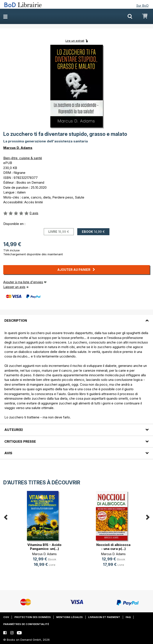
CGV (6, 617)
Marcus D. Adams (18, 148)
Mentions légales (69, 617)
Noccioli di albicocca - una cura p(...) (113, 547)
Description (16, 320)
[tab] (76, 318)
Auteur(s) (14, 430)
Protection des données (33, 617)
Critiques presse (20, 441)
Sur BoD (142, 6)
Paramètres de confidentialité (26, 624)
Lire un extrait (75, 41)
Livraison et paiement (104, 617)
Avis (8, 453)
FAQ (128, 617)
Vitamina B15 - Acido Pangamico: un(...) (44, 547)
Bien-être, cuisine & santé (23, 158)
